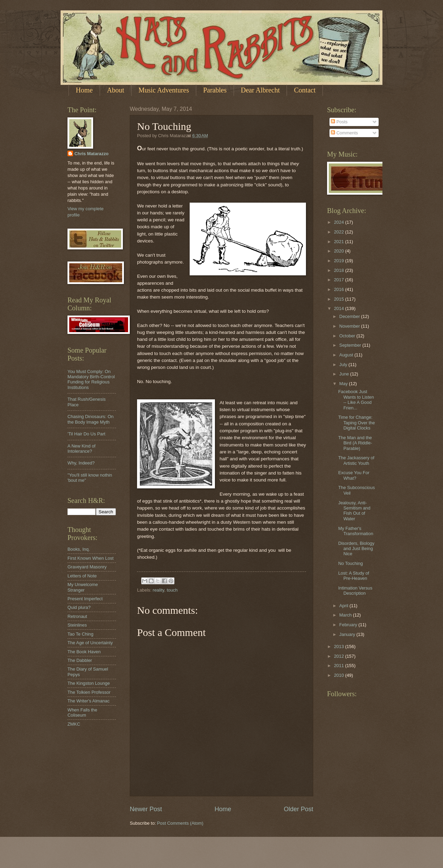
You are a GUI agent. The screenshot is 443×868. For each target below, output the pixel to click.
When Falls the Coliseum (82, 712)
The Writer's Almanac (89, 701)
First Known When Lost (91, 558)
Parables (215, 90)
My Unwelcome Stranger (83, 587)
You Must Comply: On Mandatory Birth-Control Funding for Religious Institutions (91, 379)
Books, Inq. (79, 549)
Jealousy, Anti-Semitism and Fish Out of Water (354, 511)
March (346, 615)
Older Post (299, 809)
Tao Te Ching (80, 634)
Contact (305, 90)
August (347, 355)
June (345, 374)
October (348, 336)
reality (158, 590)
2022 (340, 232)
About (116, 90)
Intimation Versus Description (355, 591)
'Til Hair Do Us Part (86, 434)
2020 (340, 251)
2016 (340, 289)
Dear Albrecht (260, 90)
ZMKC (74, 724)
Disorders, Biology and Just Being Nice (356, 549)
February (349, 625)
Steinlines (77, 625)
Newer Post (146, 809)
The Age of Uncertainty (90, 643)
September (351, 345)
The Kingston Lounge (89, 683)
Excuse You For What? (354, 475)
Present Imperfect (85, 599)
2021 (340, 242)
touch (172, 590)
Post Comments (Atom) (180, 823)
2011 (340, 666)
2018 (340, 270)
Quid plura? (79, 607)
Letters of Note (82, 576)
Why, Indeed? (81, 463)
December (350, 316)
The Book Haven (84, 652)
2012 (340, 656)
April (344, 606)
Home (84, 90)
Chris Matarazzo (92, 154)
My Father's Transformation (356, 531)
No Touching (350, 563)
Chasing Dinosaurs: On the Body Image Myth (91, 419)
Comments (344, 133)
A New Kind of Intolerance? (82, 449)
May (344, 384)
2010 (340, 675)
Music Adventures (164, 90)
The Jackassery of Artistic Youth (356, 460)
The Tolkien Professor (89, 692)
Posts (339, 122)
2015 (340, 299)
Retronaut (77, 616)
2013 (340, 646)
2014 (340, 308)
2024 (340, 222)
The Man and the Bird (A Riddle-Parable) (355, 443)
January (348, 634)
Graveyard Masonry (87, 567)
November (350, 326)
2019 (340, 261)
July (344, 365)
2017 (340, 280)
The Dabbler (80, 660)
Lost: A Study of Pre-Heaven (354, 576)
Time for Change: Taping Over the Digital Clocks (356, 423)
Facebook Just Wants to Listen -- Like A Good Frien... (356, 400)
